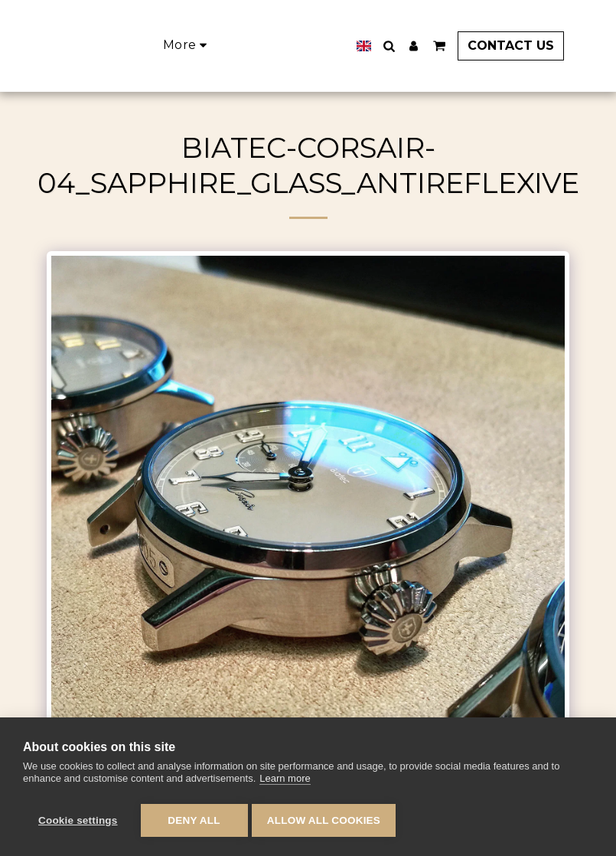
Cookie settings (78, 820)
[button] (409, 46)
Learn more (285, 782)
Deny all (194, 820)
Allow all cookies (328, 820)
